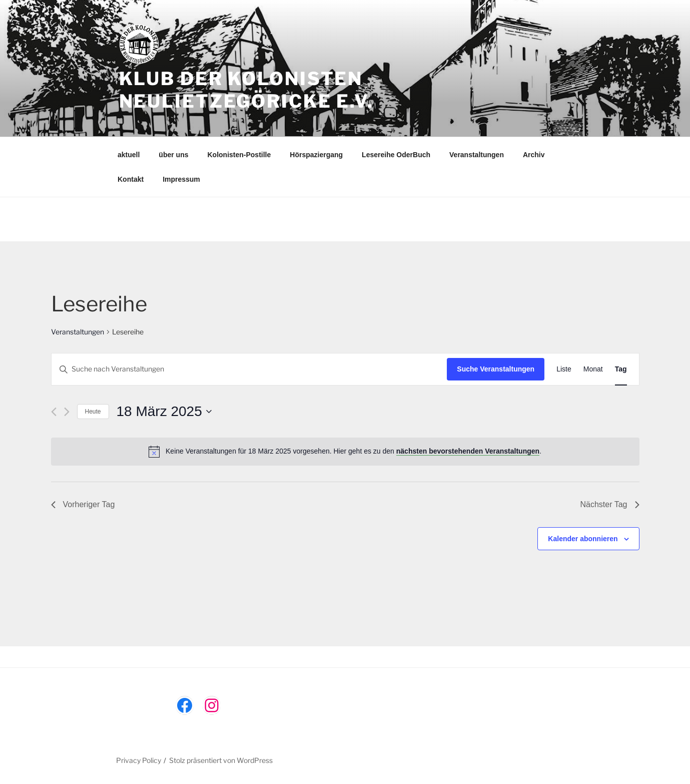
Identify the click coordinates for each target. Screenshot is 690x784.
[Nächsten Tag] (67, 412)
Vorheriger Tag (83, 504)
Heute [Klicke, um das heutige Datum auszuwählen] (93, 412)
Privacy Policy (139, 760)
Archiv (534, 155)
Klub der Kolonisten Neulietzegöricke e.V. (246, 90)
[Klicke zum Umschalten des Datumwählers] (164, 412)
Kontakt (131, 179)
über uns (173, 155)
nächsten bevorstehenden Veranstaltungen (468, 451)
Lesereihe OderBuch (396, 155)
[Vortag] (54, 412)
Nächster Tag (610, 504)
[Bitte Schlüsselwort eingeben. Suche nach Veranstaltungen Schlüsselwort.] (249, 369)
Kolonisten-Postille (239, 155)
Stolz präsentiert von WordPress (221, 760)
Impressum (181, 179)
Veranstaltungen (477, 155)
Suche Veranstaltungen (496, 369)
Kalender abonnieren (583, 539)
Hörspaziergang (316, 155)
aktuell (129, 155)
